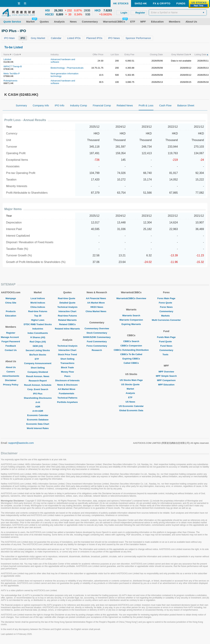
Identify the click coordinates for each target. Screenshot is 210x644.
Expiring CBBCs (131, 359)
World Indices (38, 303)
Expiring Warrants (131, 324)
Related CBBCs (67, 324)
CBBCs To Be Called (131, 354)
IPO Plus (38, 394)
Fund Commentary (97, 341)
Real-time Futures (38, 311)
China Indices (38, 307)
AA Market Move (67, 389)
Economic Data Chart (38, 424)
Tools (166, 354)
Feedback (11, 346)
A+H (38, 402)
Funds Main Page (166, 337)
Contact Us (11, 350)
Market (131, 389)
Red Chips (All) (38, 342)
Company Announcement (38, 363)
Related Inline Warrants (67, 329)
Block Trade (67, 367)
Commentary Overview (97, 328)
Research (97, 350)
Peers (67, 376)
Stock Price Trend (67, 354)
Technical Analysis (68, 307)
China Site (11, 303)
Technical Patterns (67, 398)
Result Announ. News (38, 376)
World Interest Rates (38, 428)
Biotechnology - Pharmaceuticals (67, 68)
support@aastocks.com (21, 443)
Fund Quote (166, 341)
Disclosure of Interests (67, 380)
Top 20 (38, 316)
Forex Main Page (166, 298)
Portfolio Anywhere (67, 402)
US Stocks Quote (131, 384)
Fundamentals (67, 393)
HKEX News (97, 307)
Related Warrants (67, 320)
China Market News (97, 311)
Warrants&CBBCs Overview (131, 298)
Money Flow (67, 372)
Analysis (131, 393)
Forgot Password (11, 341)
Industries (38, 329)
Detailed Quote (67, 303)
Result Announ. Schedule (38, 385)
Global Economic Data (131, 410)
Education (11, 316)
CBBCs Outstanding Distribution (131, 350)
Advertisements (11, 376)
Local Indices (38, 298)
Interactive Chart (67, 311)
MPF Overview (166, 372)
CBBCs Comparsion (131, 346)
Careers (11, 372)
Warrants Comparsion (131, 320)
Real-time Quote (68, 298)
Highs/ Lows (38, 320)
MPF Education (166, 385)
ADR (38, 407)
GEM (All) (38, 346)
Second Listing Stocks (38, 350)
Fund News (166, 346)
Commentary (166, 311)
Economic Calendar (38, 415)
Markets (166, 316)
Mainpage (11, 298)
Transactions (67, 363)
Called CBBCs (131, 363)
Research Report (38, 381)
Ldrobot (7, 59)
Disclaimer (11, 380)
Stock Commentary (97, 333)
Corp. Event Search (38, 389)
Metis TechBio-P (12, 74)
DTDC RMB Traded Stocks (38, 324)
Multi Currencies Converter (166, 320)
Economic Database (38, 420)
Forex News (166, 307)
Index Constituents (38, 333)
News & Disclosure (67, 385)
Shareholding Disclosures (38, 398)
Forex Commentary (97, 346)
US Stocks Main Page (131, 380)
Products (11, 311)
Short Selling (38, 368)
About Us (11, 367)
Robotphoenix (10, 81)
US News (131, 402)
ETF (38, 359)
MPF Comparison (166, 380)
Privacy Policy (11, 385)
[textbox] (178, 12)
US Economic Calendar (131, 406)
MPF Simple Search (166, 376)
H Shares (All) (38, 337)
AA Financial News (97, 298)
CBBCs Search (131, 341)
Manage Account (11, 337)
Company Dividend (38, 372)
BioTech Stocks (38, 355)
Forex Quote (166, 303)
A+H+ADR (38, 411)
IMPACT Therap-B (13, 66)
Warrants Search (131, 316)
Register (11, 333)
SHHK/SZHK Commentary (97, 337)
